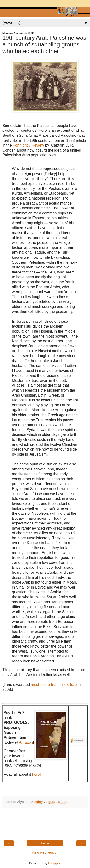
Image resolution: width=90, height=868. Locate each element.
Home (45, 843)
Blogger (54, 863)
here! (36, 774)
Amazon (26, 742)
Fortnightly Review (28, 145)
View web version (45, 852)
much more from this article (54, 685)
